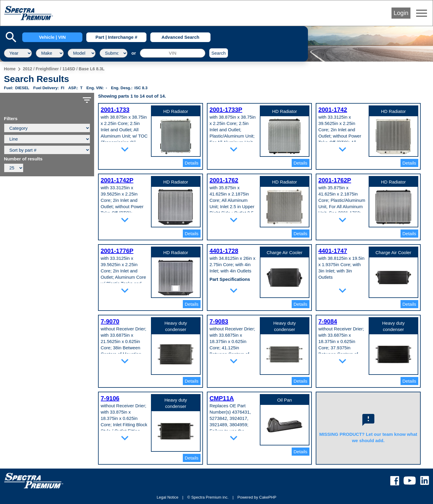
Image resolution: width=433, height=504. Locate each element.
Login (401, 13)
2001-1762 (224, 180)
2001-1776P (117, 251)
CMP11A (222, 398)
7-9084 (328, 321)
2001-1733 (115, 110)
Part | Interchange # (116, 37)
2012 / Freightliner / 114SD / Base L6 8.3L (64, 69)
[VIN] (173, 53)
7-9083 (219, 321)
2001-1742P (117, 180)
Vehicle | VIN (52, 37)
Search (219, 53)
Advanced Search (180, 37)
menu (422, 13)
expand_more (125, 149)
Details (192, 163)
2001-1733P (226, 110)
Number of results (23, 159)
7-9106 (110, 398)
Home (10, 69)
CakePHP (268, 497)
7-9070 (110, 321)
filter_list (87, 100)
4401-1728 (224, 251)
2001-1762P (335, 180)
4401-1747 (333, 251)
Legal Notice (167, 497)
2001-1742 (333, 110)
